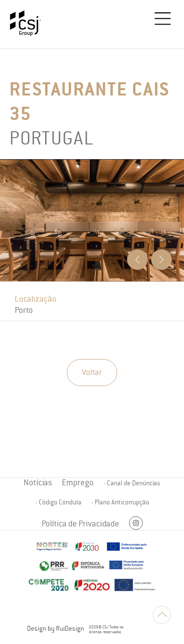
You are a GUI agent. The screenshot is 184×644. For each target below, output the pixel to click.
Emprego (78, 483)
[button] (163, 21)
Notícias (38, 483)
